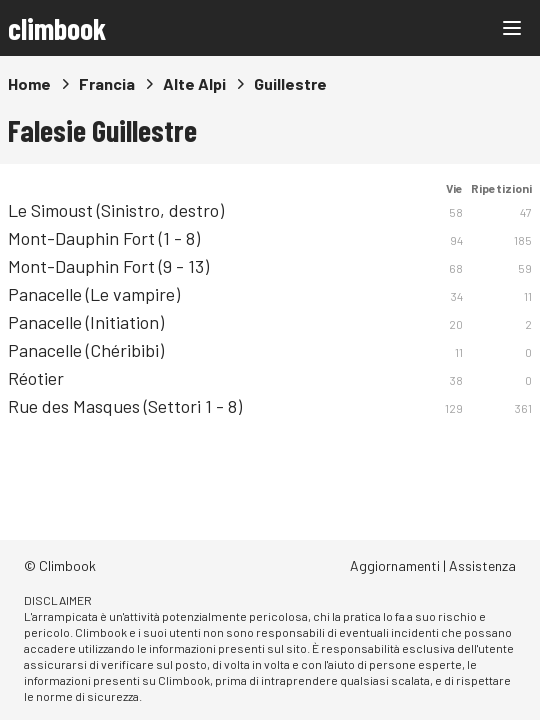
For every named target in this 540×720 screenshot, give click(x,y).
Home (29, 83)
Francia (107, 83)
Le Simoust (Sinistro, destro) (116, 210)
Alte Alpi (194, 83)
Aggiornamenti (395, 565)
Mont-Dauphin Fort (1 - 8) (104, 238)
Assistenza (482, 565)
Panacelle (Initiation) (86, 322)
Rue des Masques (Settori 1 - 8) (125, 406)
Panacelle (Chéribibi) (86, 350)
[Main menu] (512, 28)
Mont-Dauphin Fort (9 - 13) (108, 266)
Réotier (36, 378)
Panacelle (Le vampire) (94, 294)
